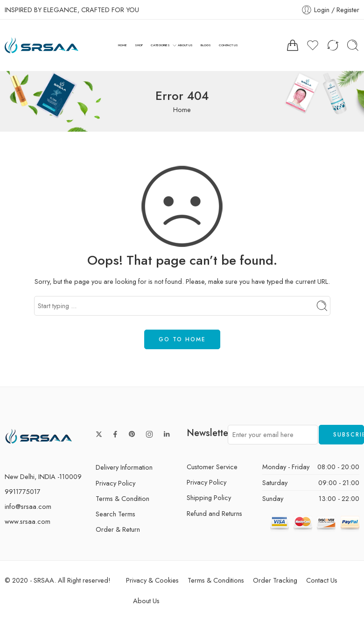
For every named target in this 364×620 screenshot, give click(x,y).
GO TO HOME (182, 339)
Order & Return (118, 529)
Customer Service (212, 467)
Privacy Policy (115, 483)
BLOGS (206, 45)
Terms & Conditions (216, 580)
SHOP (139, 45)
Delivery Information (124, 467)
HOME (122, 45)
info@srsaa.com (28, 506)
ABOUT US (185, 45)
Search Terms (115, 514)
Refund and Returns (214, 513)
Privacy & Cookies (152, 580)
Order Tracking (275, 580)
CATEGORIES (160, 45)
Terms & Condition (122, 498)
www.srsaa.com (28, 521)
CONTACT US (228, 45)
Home (182, 109)
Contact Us (322, 580)
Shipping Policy (209, 497)
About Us (146, 601)
